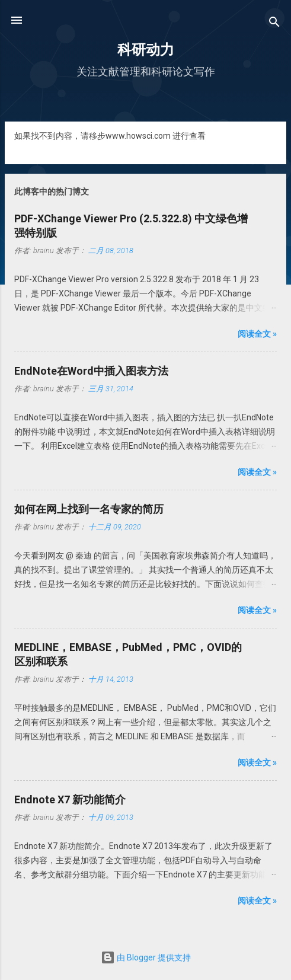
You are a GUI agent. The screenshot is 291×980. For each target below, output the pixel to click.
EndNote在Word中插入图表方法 (91, 371)
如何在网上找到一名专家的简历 (89, 509)
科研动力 (146, 50)
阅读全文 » (257, 334)
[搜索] (274, 24)
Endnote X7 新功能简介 (70, 799)
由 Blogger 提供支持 (146, 957)
